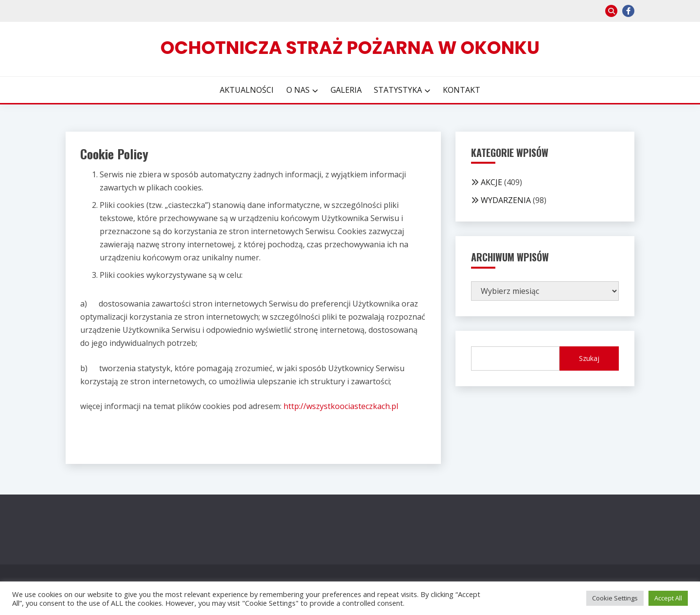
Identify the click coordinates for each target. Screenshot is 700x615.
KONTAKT (462, 90)
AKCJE (491, 182)
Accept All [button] (668, 598)
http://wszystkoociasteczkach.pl (341, 406)
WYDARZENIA (506, 200)
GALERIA (346, 90)
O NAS (298, 90)
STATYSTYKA (398, 90)
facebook (628, 11)
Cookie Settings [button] (615, 598)
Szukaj (589, 358)
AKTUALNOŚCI (247, 90)
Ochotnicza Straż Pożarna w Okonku (350, 48)
